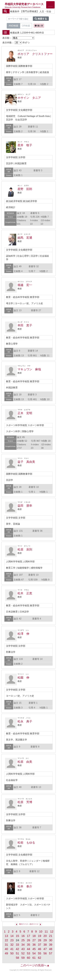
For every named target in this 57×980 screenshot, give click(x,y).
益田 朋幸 (25, 506)
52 (23, 953)
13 (6, 936)
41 (12, 949)
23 (12, 940)
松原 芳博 (25, 802)
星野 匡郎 (25, 189)
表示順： (18, 38)
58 (17, 958)
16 (23, 936)
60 (28, 958)
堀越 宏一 (25, 285)
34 (23, 945)
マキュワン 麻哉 (29, 369)
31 (6, 945)
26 (28, 940)
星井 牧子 (25, 145)
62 (40, 958)
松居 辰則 (25, 549)
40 (6, 949)
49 (6, 953)
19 (40, 936)
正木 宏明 (25, 413)
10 (41, 932)
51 (17, 953)
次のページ (34, 924)
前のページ (24, 924)
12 (52, 932)
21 (51, 936)
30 (51, 940)
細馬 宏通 (25, 238)
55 (40, 953)
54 (34, 953)
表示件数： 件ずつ (16, 43)
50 (12, 953)
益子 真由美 (26, 462)
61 (34, 958)
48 (51, 949)
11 (46, 932)
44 (28, 949)
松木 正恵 (25, 593)
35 (28, 945)
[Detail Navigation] (50, 5)
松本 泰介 (25, 886)
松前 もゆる (26, 843)
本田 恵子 (25, 325)
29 (45, 940)
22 (6, 940)
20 (45, 936)
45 (34, 949)
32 (12, 945)
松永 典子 (25, 721)
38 (45, 945)
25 (23, 940)
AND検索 (13, 25)
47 (45, 949)
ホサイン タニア (29, 98)
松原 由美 (25, 762)
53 (28, 953)
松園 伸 (23, 678)
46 (40, 949)
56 (45, 953)
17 (28, 936)
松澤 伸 (23, 634)
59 (23, 958)
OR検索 (26, 25)
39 (51, 945)
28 (40, 940)
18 (34, 936)
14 (12, 936)
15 (17, 936)
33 (17, 945)
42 (17, 949)
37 (40, 945)
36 (34, 945)
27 (34, 940)
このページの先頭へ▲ (35, 965)
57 (51, 953)
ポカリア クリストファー (35, 54)
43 (23, 949)
